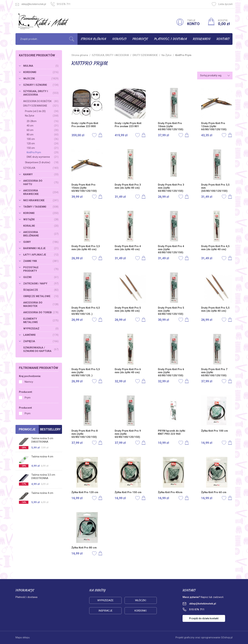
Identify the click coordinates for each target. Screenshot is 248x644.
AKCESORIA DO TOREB (41, 312)
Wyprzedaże (105, 600)
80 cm (43, 135)
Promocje (140, 39)
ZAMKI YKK (41, 261)
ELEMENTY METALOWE (41, 320)
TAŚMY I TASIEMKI (41, 207)
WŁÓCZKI (41, 79)
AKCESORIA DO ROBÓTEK (41, 101)
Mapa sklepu (23, 637)
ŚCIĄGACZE (41, 290)
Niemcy (29, 382)
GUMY (41, 242)
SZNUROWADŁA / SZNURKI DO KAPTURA (41, 349)
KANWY (41, 174)
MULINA (41, 66)
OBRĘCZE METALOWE (41, 296)
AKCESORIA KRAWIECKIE (41, 192)
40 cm (43, 126)
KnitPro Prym (43, 152)
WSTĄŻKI (41, 219)
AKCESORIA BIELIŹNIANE (41, 234)
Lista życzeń (222, 4)
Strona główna (93, 39)
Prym (28, 398)
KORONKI (41, 213)
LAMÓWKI (41, 335)
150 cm (43, 148)
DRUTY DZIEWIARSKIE (41, 106)
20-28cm (43, 121)
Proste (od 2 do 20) (42, 111)
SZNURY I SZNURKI (41, 85)
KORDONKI (41, 72)
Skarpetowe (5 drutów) (42, 162)
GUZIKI (41, 277)
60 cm (43, 130)
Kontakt (223, 39)
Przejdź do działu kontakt (204, 618)
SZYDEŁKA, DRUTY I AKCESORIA (41, 93)
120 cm (43, 143)
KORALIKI (41, 226)
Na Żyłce (42, 116)
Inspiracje (105, 611)
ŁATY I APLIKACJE (41, 255)
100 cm (43, 139)
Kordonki (141, 611)
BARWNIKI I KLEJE (41, 248)
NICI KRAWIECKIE (41, 200)
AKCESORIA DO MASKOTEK (41, 304)
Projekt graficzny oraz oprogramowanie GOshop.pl (204, 637)
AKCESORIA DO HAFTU (41, 182)
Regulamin (202, 39)
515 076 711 (64, 4)
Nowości (119, 39)
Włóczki (141, 600)
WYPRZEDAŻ (41, 329)
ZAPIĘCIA (41, 341)
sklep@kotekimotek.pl (34, 4)
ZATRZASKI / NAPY (41, 284)
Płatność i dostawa (170, 39)
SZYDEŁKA (41, 168)
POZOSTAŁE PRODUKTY (41, 269)
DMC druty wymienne (43, 157)
